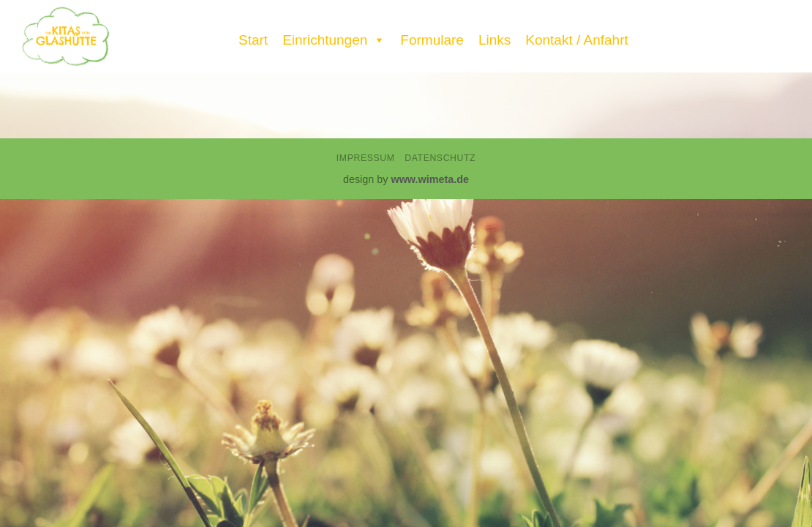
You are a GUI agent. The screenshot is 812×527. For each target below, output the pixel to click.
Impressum (366, 158)
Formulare (432, 40)
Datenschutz (440, 158)
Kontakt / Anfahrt (576, 40)
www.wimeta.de (430, 179)
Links (495, 40)
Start (253, 40)
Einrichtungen (334, 37)
